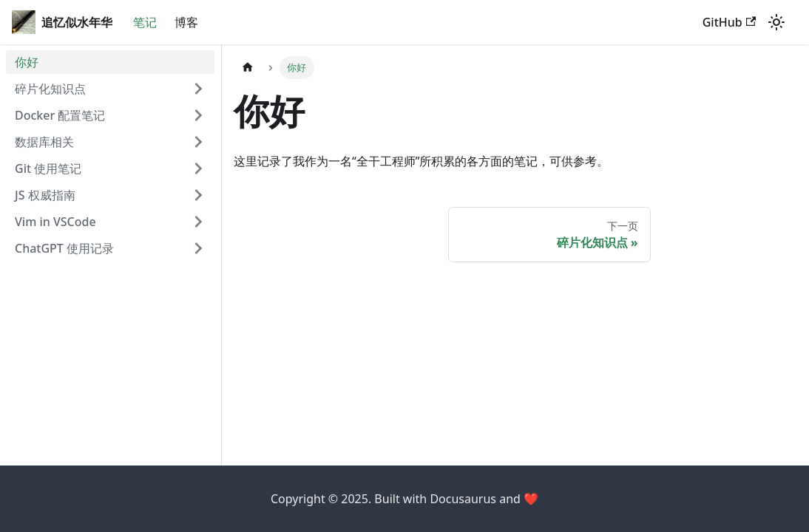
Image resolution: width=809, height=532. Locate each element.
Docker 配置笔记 (60, 115)
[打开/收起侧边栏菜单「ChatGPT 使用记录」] (198, 248)
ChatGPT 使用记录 (64, 248)
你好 (27, 62)
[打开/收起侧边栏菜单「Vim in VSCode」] (198, 222)
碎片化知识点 (50, 89)
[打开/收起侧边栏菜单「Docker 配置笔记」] (198, 115)
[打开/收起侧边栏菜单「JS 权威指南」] (198, 195)
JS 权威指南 (45, 195)
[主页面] (248, 68)
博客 (186, 22)
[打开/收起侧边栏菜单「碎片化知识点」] (198, 89)
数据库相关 (44, 142)
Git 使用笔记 (48, 168)
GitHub (729, 22)
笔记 (145, 22)
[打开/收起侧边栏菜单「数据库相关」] (198, 142)
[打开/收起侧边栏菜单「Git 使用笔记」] (198, 168)
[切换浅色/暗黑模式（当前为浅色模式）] (776, 22)
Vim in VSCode (55, 222)
